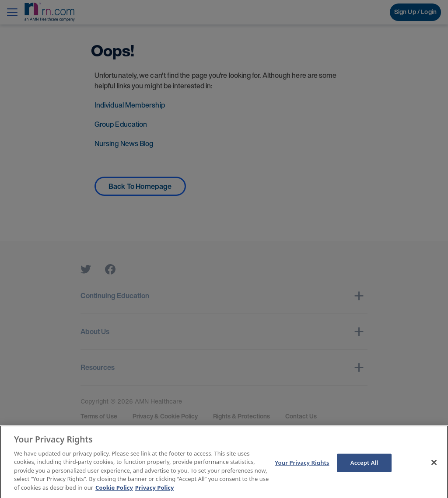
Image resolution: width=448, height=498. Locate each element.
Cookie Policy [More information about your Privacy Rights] (114, 491)
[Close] (434, 467)
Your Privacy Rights (302, 467)
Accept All (364, 467)
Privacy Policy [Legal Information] (155, 491)
